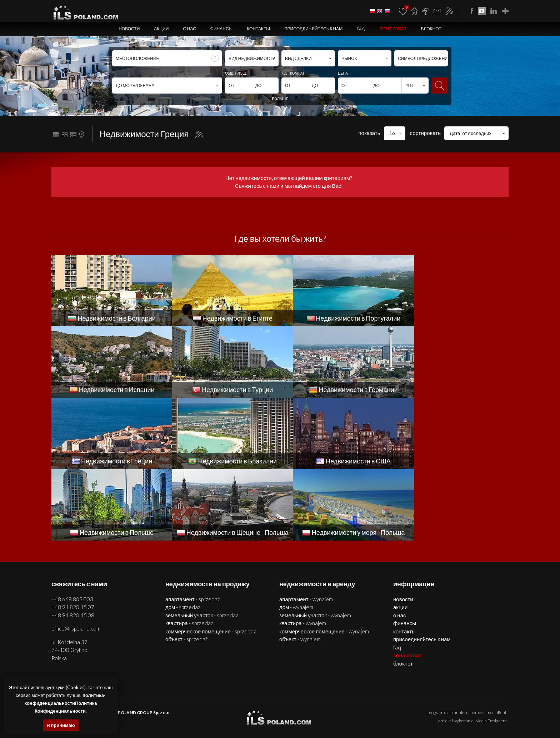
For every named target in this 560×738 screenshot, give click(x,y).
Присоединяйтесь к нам (313, 29)
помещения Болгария (448, 710)
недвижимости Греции (360, 719)
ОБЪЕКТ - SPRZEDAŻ (187, 568)
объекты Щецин (259, 710)
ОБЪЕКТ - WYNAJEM (300, 568)
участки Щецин (291, 710)
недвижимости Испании (215, 719)
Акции (161, 29)
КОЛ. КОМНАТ (293, 73)
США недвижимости (453, 719)
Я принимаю (61, 725)
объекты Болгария (488, 710)
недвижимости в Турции (263, 719)
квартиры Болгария (375, 710)
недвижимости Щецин (121, 710)
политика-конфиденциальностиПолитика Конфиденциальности (65, 703)
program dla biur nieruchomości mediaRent (467, 641)
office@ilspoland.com (76, 557)
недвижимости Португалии (164, 719)
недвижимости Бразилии (408, 719)
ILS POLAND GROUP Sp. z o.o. (141, 641)
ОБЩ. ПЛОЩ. (236, 73)
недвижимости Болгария (331, 710)
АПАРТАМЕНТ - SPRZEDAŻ (193, 528)
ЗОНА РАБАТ (393, 29)
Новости (129, 29)
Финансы (221, 29)
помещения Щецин (224, 710)
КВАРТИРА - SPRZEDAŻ (189, 552)
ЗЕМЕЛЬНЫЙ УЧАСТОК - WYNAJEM (315, 544)
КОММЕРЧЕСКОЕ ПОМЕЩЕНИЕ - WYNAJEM (324, 560)
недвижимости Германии (312, 719)
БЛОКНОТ (431, 29)
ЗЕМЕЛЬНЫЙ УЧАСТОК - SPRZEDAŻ (202, 544)
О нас (189, 29)
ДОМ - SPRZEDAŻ (183, 536)
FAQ (361, 29)
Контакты (258, 29)
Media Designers (491, 649)
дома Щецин (191, 710)
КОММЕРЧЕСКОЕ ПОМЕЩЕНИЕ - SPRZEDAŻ (211, 560)
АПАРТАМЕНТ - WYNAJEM (306, 528)
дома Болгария (411, 710)
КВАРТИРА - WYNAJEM (303, 552)
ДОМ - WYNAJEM (296, 536)
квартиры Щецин (161, 710)
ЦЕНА (343, 73)
